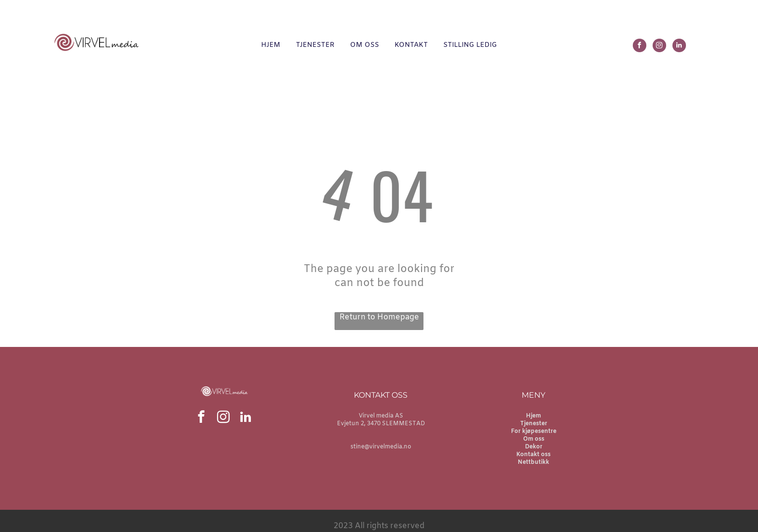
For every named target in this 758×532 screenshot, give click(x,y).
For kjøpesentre (534, 431)
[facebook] (640, 47)
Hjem (533, 416)
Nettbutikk (533, 462)
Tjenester (534, 424)
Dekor (534, 447)
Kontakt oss (533, 455)
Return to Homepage (379, 317)
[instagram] (659, 47)
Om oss (534, 439)
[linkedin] (679, 47)
